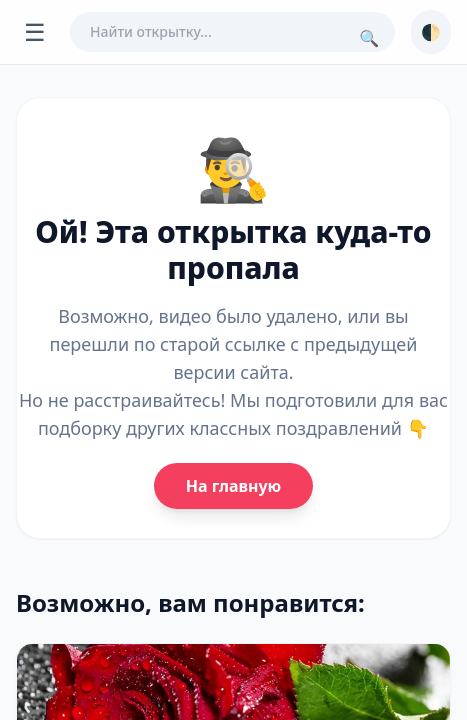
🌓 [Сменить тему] (431, 32)
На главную (233, 486)
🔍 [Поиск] (369, 38)
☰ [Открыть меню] (35, 31)
